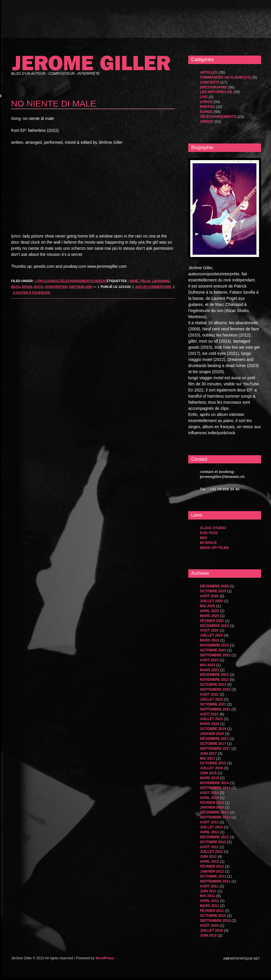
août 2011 (209, 886)
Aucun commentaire (153, 287)
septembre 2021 (215, 709)
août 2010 (209, 926)
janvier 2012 (212, 871)
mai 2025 (207, 606)
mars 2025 (209, 616)
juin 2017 (208, 754)
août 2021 (209, 714)
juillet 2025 (211, 601)
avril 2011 (209, 901)
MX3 (204, 538)
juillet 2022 (211, 699)
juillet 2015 (211, 768)
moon (27, 287)
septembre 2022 (215, 690)
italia (145, 281)
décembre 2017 (214, 739)
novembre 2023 (214, 645)
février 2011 (212, 911)
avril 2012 (209, 862)
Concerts (210, 82)
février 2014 (212, 803)
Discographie (213, 87)
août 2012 (209, 847)
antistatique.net (245, 958)
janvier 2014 (212, 807)
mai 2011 (207, 896)
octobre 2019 (213, 729)
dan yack (209, 533)
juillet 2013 (211, 827)
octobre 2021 (213, 704)
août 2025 (209, 596)
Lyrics (40, 281)
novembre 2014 (214, 783)
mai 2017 (207, 759)
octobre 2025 (213, 591)
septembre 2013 (215, 817)
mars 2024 (209, 640)
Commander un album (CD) (226, 77)
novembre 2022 (214, 680)
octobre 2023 (213, 650)
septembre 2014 (215, 788)
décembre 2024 (214, 626)
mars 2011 (209, 906)
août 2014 (209, 793)
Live (204, 97)
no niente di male (54, 103)
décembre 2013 (214, 812)
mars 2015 (209, 778)
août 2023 (209, 660)
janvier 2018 (212, 734)
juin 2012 (208, 857)
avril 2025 (209, 611)
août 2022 (209, 694)
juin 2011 (208, 891)
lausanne (161, 281)
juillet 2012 (211, 852)
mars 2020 (209, 724)
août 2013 (209, 822)
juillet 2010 (211, 931)
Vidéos (100, 281)
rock (38, 287)
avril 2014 (209, 798)
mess (16, 287)
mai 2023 (207, 665)
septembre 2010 (215, 921)
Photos (207, 107)
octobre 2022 (213, 685)
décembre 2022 (214, 675)
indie (134, 281)
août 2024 (209, 630)
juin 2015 (208, 773)
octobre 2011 (213, 876)
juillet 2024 (211, 635)
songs (53, 281)
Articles (209, 72)
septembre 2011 (215, 881)
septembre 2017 (215, 749)
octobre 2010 (213, 916)
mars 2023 (209, 670)
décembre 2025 (214, 586)
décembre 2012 (214, 837)
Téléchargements (76, 281)
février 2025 (212, 621)
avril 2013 (209, 832)
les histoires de (216, 92)
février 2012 (212, 866)
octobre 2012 (213, 842)
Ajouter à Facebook (32, 293)
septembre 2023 (215, 655)
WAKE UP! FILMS (214, 548)
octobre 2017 (213, 744)
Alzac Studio (213, 528)
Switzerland (80, 287)
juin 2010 (208, 935)
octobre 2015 (213, 763)
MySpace (208, 543)
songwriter (56, 287)
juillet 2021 (211, 719)
